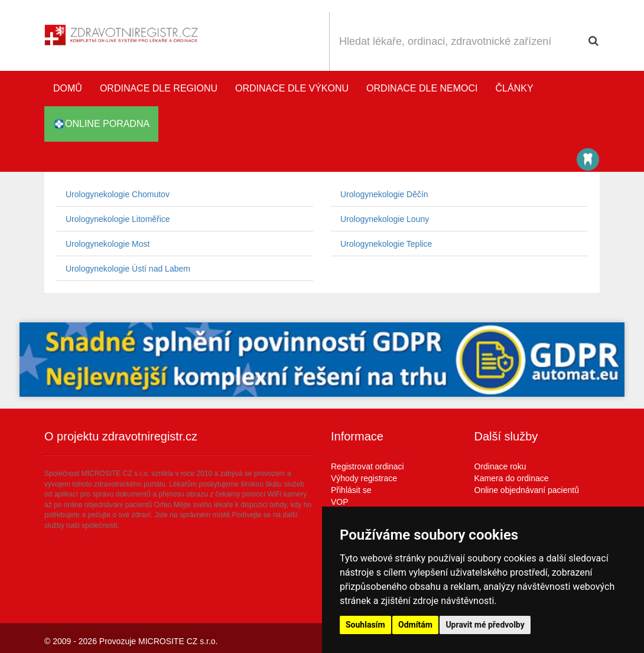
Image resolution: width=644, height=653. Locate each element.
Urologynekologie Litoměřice (118, 219)
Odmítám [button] (415, 625)
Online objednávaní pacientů (527, 490)
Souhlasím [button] (365, 625)
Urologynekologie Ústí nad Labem (128, 269)
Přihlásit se (351, 490)
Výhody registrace (364, 478)
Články (515, 88)
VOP (340, 502)
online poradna (101, 124)
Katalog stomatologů (588, 159)
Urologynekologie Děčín (384, 194)
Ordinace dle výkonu (292, 88)
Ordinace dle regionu (159, 88)
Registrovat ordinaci (367, 466)
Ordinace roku (500, 466)
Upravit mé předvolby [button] (485, 625)
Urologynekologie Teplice (386, 244)
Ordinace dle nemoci (422, 88)
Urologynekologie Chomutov (118, 194)
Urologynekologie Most (108, 244)
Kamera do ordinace (512, 478)
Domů (68, 88)
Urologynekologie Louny (385, 219)
